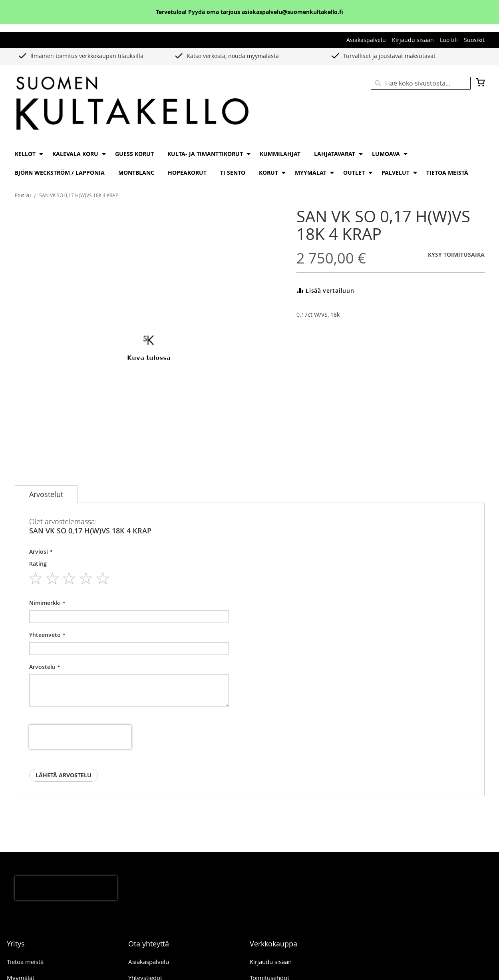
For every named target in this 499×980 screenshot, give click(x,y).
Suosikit (474, 40)
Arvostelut (46, 494)
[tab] (46, 494)
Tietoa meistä (25, 962)
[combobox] (421, 83)
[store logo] (132, 104)
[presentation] (80, 737)
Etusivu (23, 195)
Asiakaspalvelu (366, 40)
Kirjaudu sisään (413, 40)
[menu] (250, 163)
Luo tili (449, 40)
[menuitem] (27, 154)
